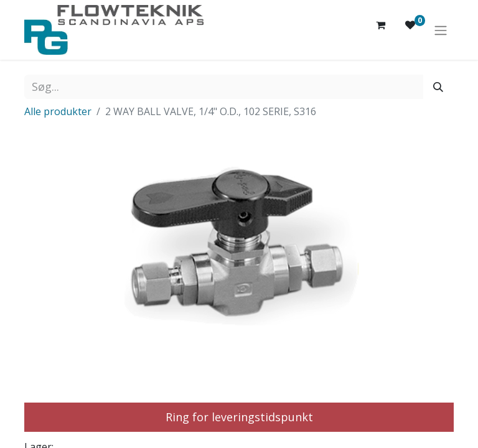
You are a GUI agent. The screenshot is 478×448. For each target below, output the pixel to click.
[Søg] (438, 87)
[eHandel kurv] (380, 30)
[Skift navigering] (441, 30)
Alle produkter (58, 111)
